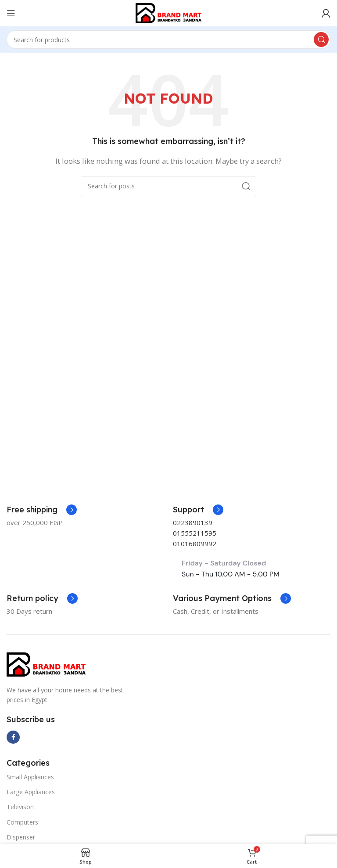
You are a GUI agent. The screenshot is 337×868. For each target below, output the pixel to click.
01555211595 (195, 533)
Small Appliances (30, 777)
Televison (20, 807)
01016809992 (195, 544)
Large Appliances (31, 792)
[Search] (168, 40)
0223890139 (193, 522)
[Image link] (46, 663)
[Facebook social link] (13, 737)
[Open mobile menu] (11, 13)
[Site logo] (168, 12)
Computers (22, 822)
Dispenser (21, 837)
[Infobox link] (198, 510)
